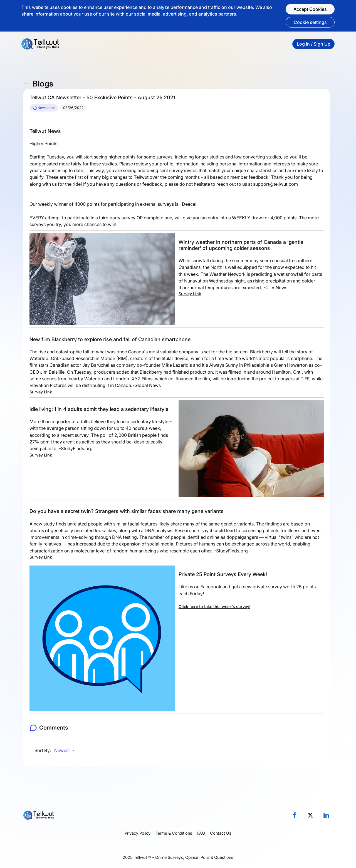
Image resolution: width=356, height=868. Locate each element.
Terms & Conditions (174, 833)
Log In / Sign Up (314, 44)
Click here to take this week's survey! (214, 607)
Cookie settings (310, 22)
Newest (63, 750)
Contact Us (221, 833)
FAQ (201, 833)
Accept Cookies (310, 9)
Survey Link (190, 294)
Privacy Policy (138, 833)
